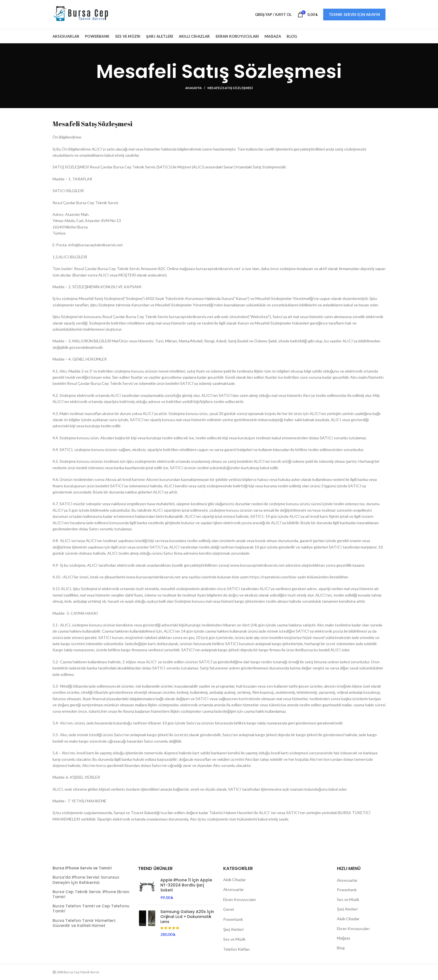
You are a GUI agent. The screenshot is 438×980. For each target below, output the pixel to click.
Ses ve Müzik (234, 939)
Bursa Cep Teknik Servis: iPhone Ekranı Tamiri (91, 894)
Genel (228, 909)
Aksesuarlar (234, 889)
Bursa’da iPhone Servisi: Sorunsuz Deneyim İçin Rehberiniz (86, 880)
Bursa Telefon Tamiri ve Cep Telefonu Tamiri (91, 909)
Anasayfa (193, 88)
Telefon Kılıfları (236, 949)
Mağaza (343, 938)
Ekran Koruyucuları (240, 899)
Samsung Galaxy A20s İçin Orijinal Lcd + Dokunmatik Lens (187, 917)
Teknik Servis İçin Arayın (354, 15)
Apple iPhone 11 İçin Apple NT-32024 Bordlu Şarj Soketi (186, 885)
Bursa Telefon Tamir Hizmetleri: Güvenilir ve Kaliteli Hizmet (84, 923)
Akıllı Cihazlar (235, 880)
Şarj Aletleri (233, 929)
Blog (341, 948)
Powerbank (233, 919)
